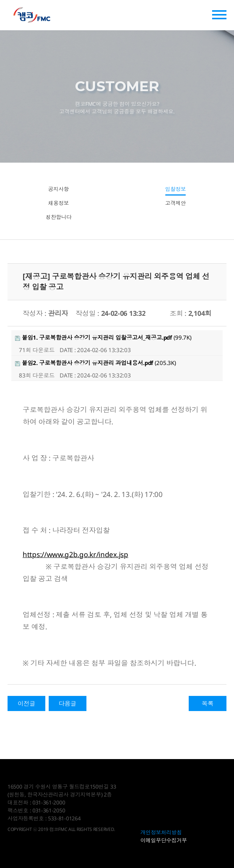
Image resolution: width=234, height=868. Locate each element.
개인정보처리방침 (161, 832)
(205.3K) (95, 363)
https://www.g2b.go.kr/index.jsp (75, 554)
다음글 (67, 703)
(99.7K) (103, 337)
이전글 (26, 703)
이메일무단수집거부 (164, 840)
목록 (207, 703)
